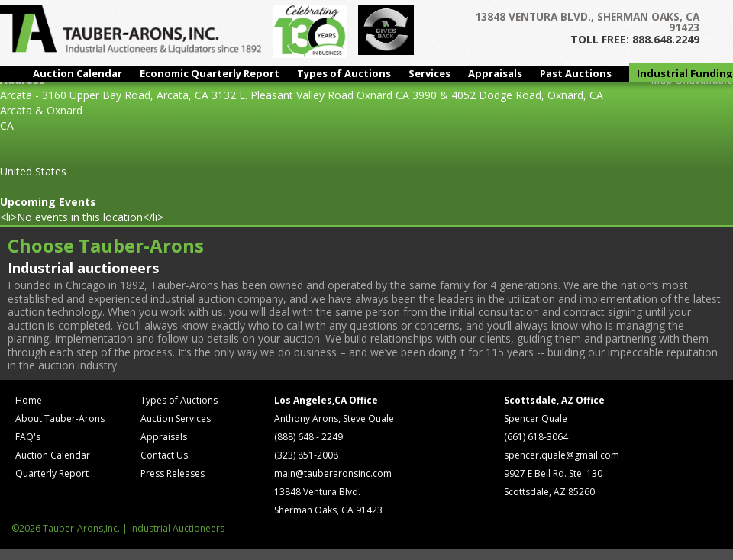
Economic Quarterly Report (210, 73)
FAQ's (28, 437)
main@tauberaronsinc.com (333, 473)
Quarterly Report (52, 473)
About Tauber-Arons (60, 418)
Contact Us (164, 455)
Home (29, 400)
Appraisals (495, 73)
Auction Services (176, 418)
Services (429, 73)
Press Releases (173, 473)
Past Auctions (576, 73)
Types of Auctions (344, 73)
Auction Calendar (77, 73)
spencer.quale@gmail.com (562, 455)
